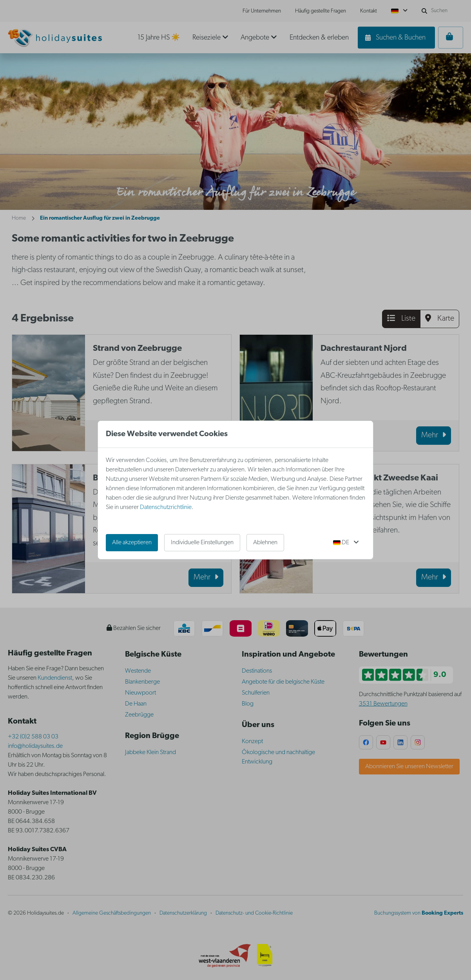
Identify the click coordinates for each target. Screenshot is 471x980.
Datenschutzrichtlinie (166, 507)
